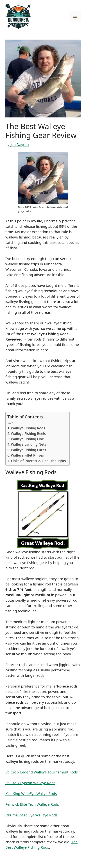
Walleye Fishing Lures (29, 450)
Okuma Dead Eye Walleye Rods (31, 815)
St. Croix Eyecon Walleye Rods (30, 783)
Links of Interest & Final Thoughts (38, 461)
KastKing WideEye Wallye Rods (31, 794)
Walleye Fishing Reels (28, 434)
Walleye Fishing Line (27, 439)
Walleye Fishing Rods (28, 428)
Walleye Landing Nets (29, 444)
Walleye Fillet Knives (27, 455)
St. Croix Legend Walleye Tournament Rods (42, 772)
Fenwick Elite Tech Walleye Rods (32, 804)
